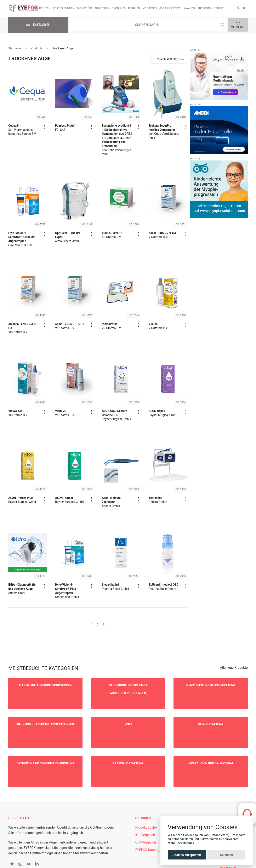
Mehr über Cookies (181, 843)
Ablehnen (226, 855)
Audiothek (102, 8)
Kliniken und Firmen (142, 8)
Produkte (119, 8)
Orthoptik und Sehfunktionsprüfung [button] (45, 747)
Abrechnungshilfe (211, 8)
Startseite (15, 48)
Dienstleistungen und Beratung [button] (211, 685)
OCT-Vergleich (146, 817)
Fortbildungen (64, 8)
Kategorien (38, 25)
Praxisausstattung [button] (128, 747)
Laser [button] (128, 716)
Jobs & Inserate (170, 8)
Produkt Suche (146, 803)
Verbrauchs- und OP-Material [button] (211, 747)
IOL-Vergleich (145, 810)
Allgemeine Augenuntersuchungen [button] (45, 685)
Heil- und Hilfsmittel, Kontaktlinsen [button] (45, 716)
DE (245, 8)
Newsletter (186, 810)
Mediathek (84, 8)
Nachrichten (41, 8)
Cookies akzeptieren (187, 855)
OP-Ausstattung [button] (211, 716)
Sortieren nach (169, 59)
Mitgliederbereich (190, 803)
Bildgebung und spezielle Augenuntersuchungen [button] (128, 689)
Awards (189, 8)
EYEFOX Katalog (147, 825)
